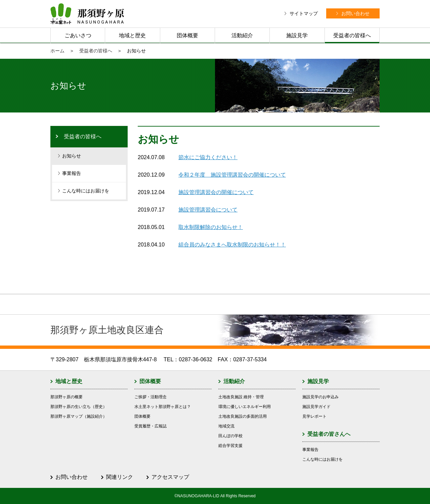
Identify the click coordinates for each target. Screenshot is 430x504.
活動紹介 (242, 35)
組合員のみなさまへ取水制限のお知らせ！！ (232, 245)
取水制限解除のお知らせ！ (211, 227)
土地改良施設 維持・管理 (241, 397)
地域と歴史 (132, 35)
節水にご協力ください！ (208, 157)
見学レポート (314, 416)
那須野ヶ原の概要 (67, 397)
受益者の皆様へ (352, 35)
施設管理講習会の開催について (216, 192)
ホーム (57, 51)
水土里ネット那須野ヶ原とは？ (163, 407)
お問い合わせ (72, 477)
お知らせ (72, 156)
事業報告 (72, 173)
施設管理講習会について (208, 210)
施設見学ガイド (316, 407)
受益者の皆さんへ (329, 434)
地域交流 (226, 426)
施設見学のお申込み (320, 397)
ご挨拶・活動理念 (150, 397)
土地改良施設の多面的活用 (243, 416)
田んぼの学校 (230, 436)
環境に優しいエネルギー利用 (245, 407)
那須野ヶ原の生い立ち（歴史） (79, 407)
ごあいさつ (78, 35)
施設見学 (297, 35)
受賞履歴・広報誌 (150, 426)
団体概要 (187, 35)
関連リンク (120, 477)
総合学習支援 (230, 446)
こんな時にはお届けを (86, 191)
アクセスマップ (170, 477)
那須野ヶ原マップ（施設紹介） (79, 416)
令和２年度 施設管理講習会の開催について (232, 175)
